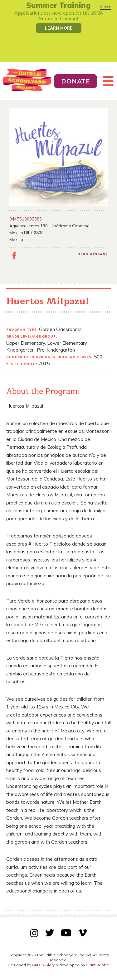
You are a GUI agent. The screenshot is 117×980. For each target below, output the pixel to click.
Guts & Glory (43, 965)
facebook (14, 257)
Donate (76, 81)
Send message (93, 254)
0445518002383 (26, 219)
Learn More (59, 28)
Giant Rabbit (97, 965)
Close (105, 6)
